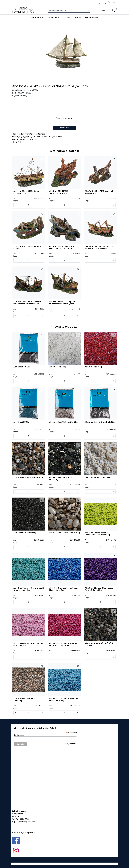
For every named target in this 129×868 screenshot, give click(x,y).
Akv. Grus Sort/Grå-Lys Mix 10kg (63, 422)
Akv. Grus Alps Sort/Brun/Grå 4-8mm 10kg (99, 644)
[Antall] (28, 111)
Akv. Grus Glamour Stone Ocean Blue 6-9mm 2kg (64, 589)
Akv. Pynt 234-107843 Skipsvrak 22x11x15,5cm (99, 192)
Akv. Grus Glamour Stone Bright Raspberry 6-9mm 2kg (63, 644)
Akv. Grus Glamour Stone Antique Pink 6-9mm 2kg (28, 644)
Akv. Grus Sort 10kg (22, 367)
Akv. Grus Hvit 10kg (58, 367)
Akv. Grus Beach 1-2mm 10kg (98, 478)
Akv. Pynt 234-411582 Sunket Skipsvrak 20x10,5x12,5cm (62, 248)
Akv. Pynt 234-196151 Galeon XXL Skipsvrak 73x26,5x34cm (99, 248)
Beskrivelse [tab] (64, 128)
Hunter (78, 18)
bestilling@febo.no (27, 822)
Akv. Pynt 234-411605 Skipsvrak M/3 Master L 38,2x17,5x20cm (27, 303)
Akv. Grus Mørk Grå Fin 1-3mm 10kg (24, 700)
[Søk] (68, 10)
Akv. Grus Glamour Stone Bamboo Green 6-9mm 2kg (97, 534)
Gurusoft (65, 864)
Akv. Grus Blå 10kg (21, 422)
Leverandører (53, 18)
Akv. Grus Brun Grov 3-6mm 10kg (28, 478)
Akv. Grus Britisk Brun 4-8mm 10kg (64, 533)
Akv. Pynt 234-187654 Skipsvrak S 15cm (28, 248)
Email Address (20, 735)
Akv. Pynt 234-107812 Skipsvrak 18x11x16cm (58, 192)
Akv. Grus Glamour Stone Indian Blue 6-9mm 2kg (63, 700)
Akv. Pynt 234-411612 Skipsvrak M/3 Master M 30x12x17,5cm (63, 303)
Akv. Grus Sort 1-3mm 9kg (25, 533)
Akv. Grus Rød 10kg (93, 367)
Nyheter (67, 18)
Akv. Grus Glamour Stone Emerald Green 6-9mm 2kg (29, 589)
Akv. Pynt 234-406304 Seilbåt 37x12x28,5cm (27, 192)
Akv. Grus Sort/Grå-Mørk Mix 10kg (100, 422)
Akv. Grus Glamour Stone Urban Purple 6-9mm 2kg (99, 589)
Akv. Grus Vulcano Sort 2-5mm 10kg (61, 479)
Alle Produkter (37, 18)
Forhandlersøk (92, 18)
